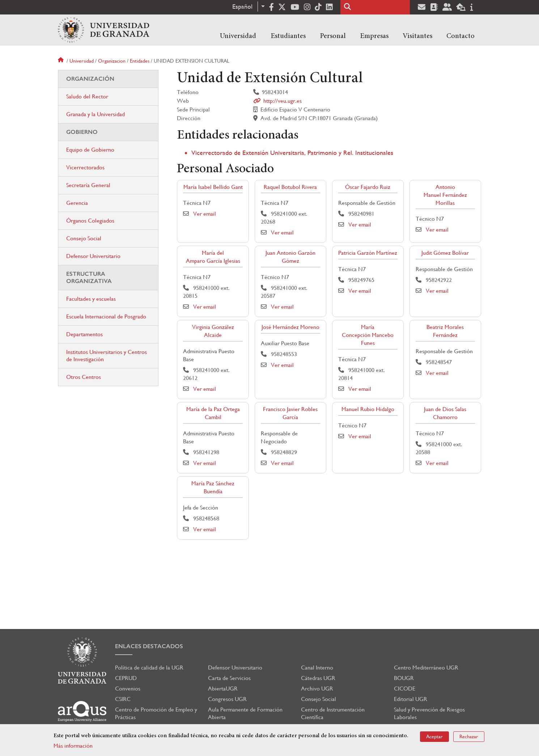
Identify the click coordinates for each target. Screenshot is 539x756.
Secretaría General (88, 185)
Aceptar (434, 736)
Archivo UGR (317, 689)
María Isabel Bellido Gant (213, 187)
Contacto (461, 36)
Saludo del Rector (87, 96)
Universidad (238, 36)
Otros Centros (84, 377)
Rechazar (469, 736)
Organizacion (112, 61)
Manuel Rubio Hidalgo (368, 409)
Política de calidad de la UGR (149, 668)
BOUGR (404, 678)
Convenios (128, 689)
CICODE (405, 689)
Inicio (61, 61)
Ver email (205, 214)
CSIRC (123, 699)
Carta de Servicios (229, 678)
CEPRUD (126, 678)
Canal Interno (317, 668)
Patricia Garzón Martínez (368, 253)
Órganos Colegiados (90, 221)
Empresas (374, 36)
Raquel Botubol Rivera (290, 187)
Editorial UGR (411, 699)
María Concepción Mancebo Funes (368, 335)
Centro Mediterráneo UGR (426, 668)
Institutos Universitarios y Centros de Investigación (107, 356)
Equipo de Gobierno (90, 150)
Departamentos (84, 334)
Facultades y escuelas (91, 299)
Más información (73, 746)
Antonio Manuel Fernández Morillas (445, 195)
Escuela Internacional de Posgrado (106, 316)
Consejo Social (84, 238)
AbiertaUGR (223, 689)
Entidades (140, 61)
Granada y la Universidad (96, 114)
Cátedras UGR (318, 678)
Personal (333, 36)
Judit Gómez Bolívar (445, 253)
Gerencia (77, 203)
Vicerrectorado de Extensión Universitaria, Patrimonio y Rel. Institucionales (292, 153)
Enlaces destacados (149, 646)
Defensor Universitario (93, 256)
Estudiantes (288, 36)
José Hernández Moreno (290, 327)
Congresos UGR (227, 699)
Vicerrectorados (85, 167)
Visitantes (417, 36)
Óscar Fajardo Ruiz (368, 187)
